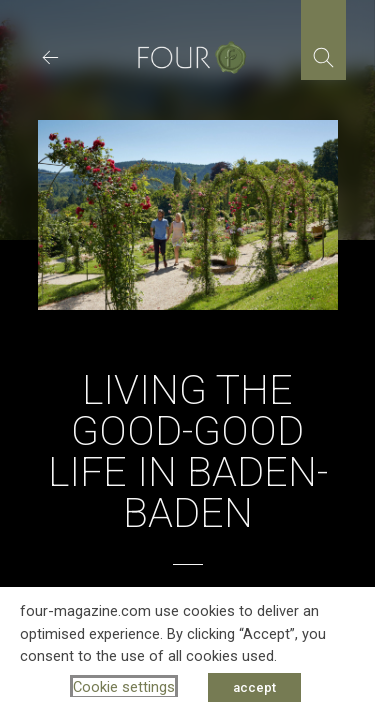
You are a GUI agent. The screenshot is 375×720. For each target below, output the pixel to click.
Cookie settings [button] (124, 687)
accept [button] (254, 687)
